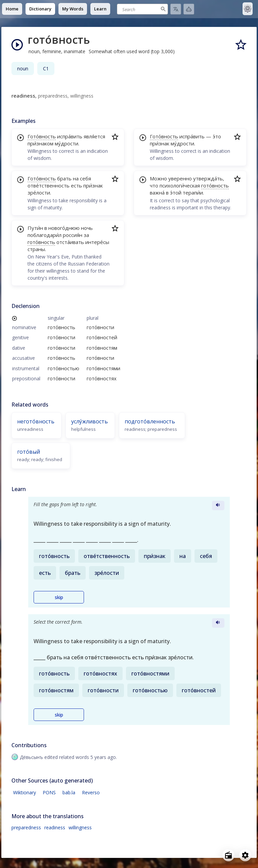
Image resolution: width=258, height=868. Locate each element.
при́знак (93, 185)
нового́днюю (64, 228)
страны (36, 249)
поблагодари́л (45, 235)
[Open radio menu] (228, 855)
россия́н (73, 235)
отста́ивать (70, 242)
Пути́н (35, 228)
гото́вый (29, 452)
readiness (55, 827)
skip (59, 597)
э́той (176, 193)
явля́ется (94, 136)
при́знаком (40, 143)
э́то (217, 136)
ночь (87, 228)
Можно (158, 178)
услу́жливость (90, 421)
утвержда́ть (208, 178)
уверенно (180, 178)
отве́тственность (49, 185)
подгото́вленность (150, 421)
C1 (46, 68)
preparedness (26, 827)
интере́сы (97, 242)
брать (64, 178)
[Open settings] (245, 855)
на (76, 178)
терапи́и (193, 193)
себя (85, 178)
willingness (80, 827)
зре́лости (39, 193)
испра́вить (70, 136)
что (154, 185)
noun (23, 68)
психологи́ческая (180, 185)
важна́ (157, 193)
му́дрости (67, 143)
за (86, 235)
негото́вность (36, 421)
